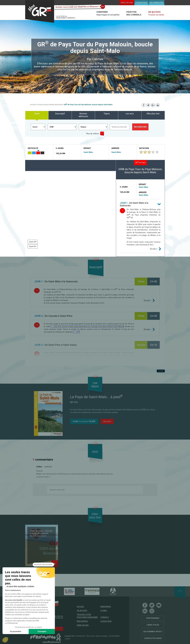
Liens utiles (153, 625)
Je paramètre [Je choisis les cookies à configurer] (16, 632)
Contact (67, 639)
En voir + (154, 249)
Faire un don (127, 3)
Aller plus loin (153, 114)
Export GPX (33, 242)
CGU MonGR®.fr (114, 636)
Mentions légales (102, 636)
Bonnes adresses (83, 115)
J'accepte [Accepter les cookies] (42, 632)
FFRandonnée (81, 636)
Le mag (104, 611)
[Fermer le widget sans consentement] (43, 565)
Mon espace (82, 621)
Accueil (33, 105)
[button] (5, 640)
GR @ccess (82, 611)
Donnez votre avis (57, 490)
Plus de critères (93, 134)
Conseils (105, 617)
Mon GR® (40, 11)
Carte (37, 114)
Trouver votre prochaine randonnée (50, 105)
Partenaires (153, 618)
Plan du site (90, 636)
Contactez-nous (153, 638)
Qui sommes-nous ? (153, 632)
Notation (144, 148)
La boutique (141, 3)
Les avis (130, 114)
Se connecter (157, 3)
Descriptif (60, 114)
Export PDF (33, 246)
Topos (107, 114)
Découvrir (107, 421)
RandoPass (106, 607)
